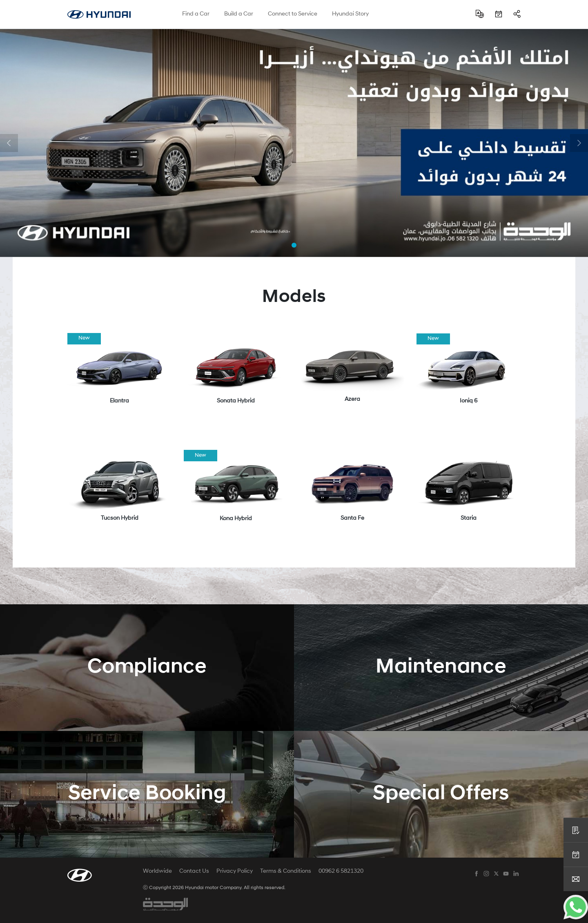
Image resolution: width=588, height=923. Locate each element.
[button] (9, 143)
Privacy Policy (235, 872)
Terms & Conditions (286, 872)
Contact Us (194, 872)
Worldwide (157, 872)
